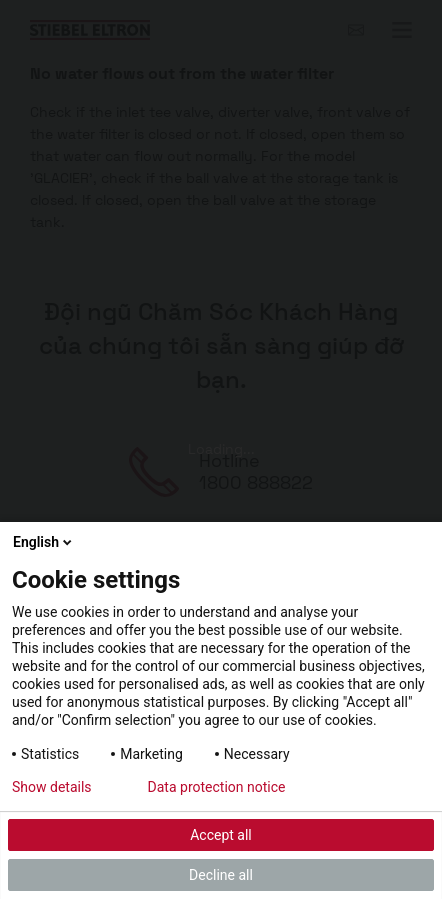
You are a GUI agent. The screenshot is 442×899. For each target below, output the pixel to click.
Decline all (221, 875)
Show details (52, 787)
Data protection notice (217, 787)
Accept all (221, 835)
